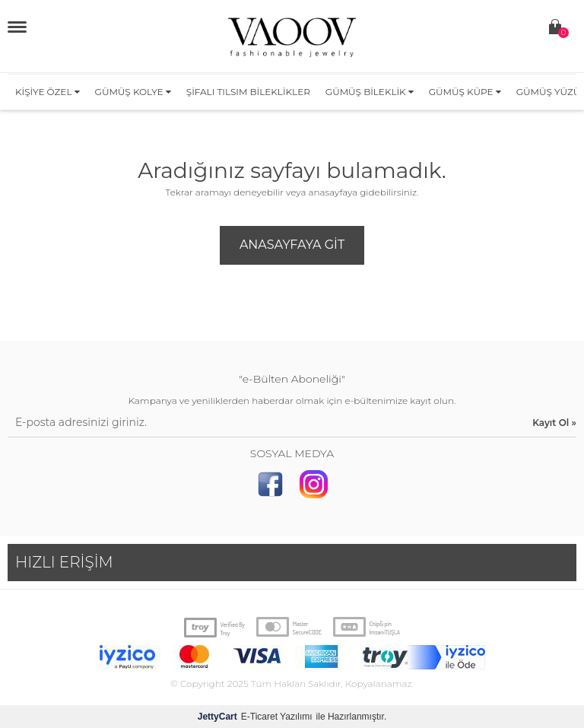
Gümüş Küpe (465, 92)
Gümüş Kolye (133, 92)
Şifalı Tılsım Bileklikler (248, 92)
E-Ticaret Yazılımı (255, 717)
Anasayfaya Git (292, 245)
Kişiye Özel (48, 92)
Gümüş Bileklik (370, 92)
